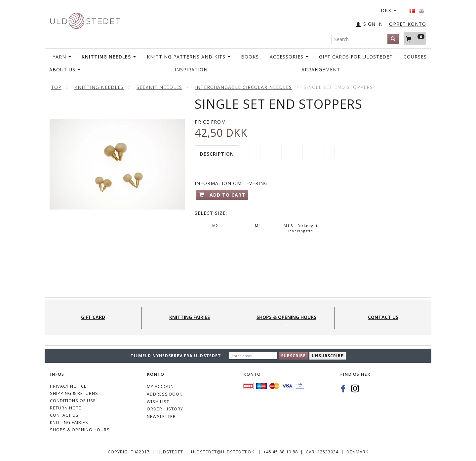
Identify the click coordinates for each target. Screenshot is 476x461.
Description (217, 154)
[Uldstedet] (85, 19)
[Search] (393, 39)
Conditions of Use (73, 401)
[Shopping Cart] (415, 38)
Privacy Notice (68, 386)
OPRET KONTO (408, 24)
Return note (66, 408)
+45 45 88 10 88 (281, 452)
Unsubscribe (328, 356)
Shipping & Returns (74, 393)
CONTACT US (64, 415)
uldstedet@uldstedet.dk (223, 452)
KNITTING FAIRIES (69, 423)
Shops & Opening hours (80, 430)
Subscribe (293, 356)
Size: (211, 213)
